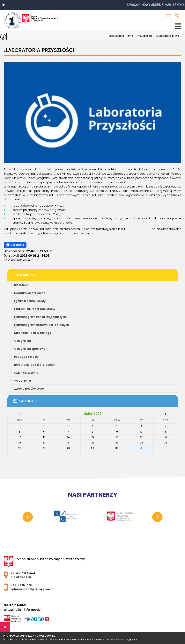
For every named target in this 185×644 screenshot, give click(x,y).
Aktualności (142, 36)
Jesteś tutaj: (117, 36)
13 (44, 437)
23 (117, 443)
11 (166, 432)
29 (93, 448)
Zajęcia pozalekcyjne (29, 389)
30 (117, 448)
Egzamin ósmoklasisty (30, 301)
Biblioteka (21, 285)
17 (141, 437)
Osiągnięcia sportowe (30, 349)
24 (141, 443)
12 (20, 437)
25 (166, 443)
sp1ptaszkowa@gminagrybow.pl (169, 16)
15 (93, 437)
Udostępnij (15, 245)
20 (44, 443)
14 (68, 437)
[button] (4, 5)
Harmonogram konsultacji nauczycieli (41, 317)
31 (141, 448)
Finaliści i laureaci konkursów (35, 309)
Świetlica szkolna (26, 373)
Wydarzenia (23, 381)
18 (166, 437)
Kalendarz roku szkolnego (33, 333)
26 (20, 448)
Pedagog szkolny (26, 357)
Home (129, 36)
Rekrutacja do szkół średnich (35, 365)
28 (68, 448)
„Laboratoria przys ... (167, 36)
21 (68, 443)
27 (44, 448)
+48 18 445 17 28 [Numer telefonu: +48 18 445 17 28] (21, 585)
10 (141, 432)
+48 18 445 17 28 (177, 15)
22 (93, 443)
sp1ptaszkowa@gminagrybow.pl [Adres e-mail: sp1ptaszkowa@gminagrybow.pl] (32, 589)
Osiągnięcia (22, 341)
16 (117, 437)
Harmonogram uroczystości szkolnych (42, 325)
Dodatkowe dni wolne (30, 293)
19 (20, 443)
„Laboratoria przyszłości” (40, 50)
